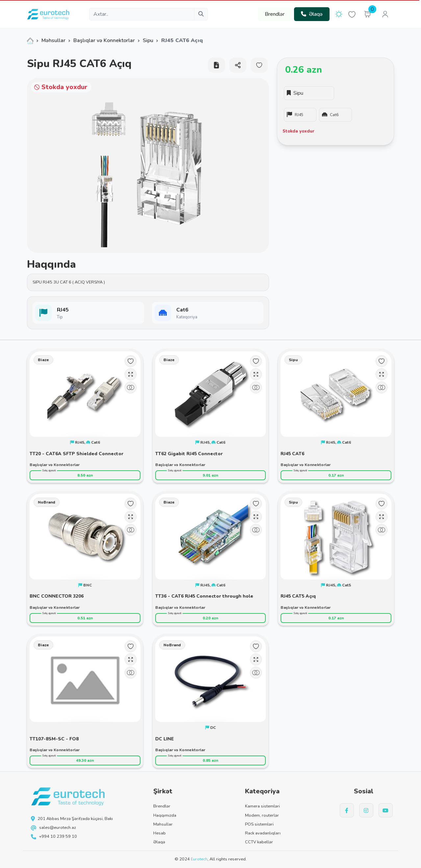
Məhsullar (53, 40)
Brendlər (275, 14)
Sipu (148, 40)
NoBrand (47, 502)
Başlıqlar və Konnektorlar (104, 40)
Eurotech (199, 859)
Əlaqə (312, 14)
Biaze (43, 360)
